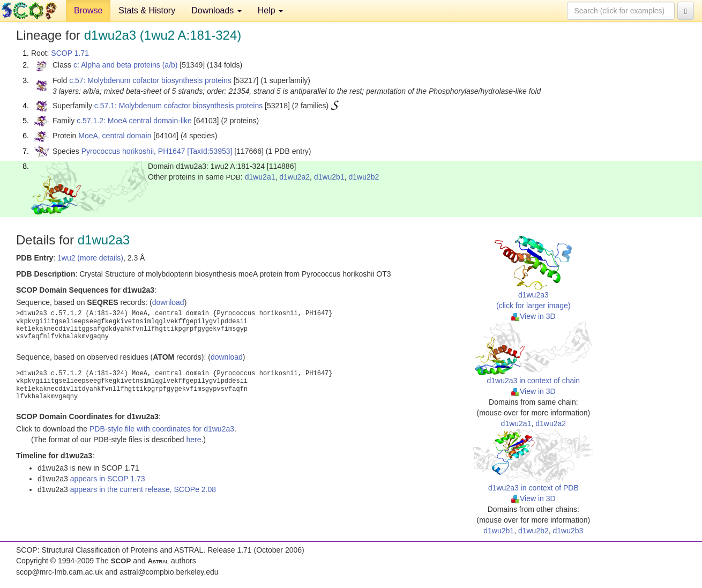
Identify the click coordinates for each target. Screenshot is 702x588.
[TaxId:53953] (210, 151)
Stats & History (147, 10)
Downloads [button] (216, 10)
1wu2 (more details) (90, 258)
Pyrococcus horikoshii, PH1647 (133, 151)
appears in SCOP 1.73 (108, 479)
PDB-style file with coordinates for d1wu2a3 (162, 429)
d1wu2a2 (294, 177)
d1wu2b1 (329, 177)
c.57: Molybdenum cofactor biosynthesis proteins (150, 80)
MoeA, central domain (115, 136)
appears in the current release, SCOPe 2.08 (143, 489)
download (168, 302)
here (193, 440)
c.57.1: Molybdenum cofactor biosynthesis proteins (178, 106)
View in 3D (533, 316)
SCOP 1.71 (70, 53)
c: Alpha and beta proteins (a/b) (126, 65)
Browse (88, 10)
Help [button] (270, 10)
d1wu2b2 (364, 177)
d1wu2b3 (568, 531)
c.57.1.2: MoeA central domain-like (134, 121)
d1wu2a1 (260, 177)
